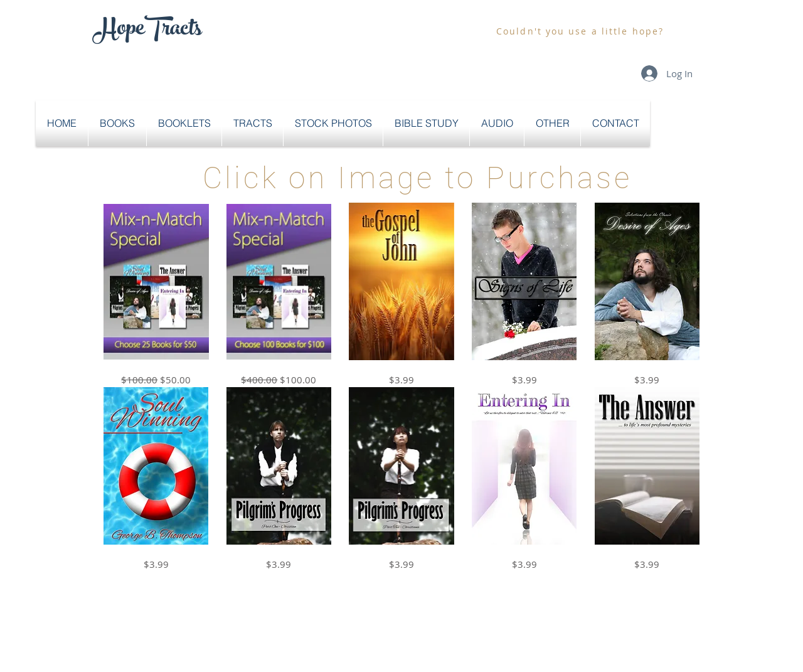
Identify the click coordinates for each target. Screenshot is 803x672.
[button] (117, 123)
